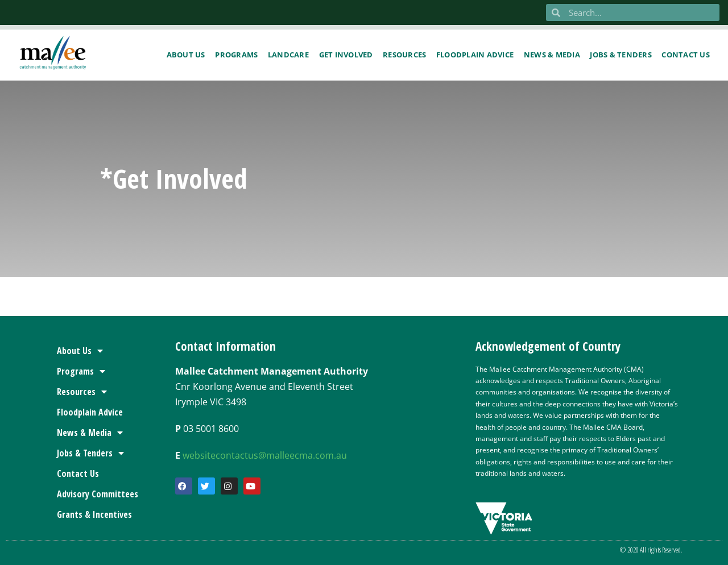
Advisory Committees (98, 494)
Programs (236, 55)
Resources (404, 55)
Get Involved (346, 55)
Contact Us (78, 473)
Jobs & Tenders (621, 55)
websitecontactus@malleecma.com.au (265, 455)
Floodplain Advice (475, 55)
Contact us (686, 55)
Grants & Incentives (94, 514)
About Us (186, 55)
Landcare (288, 55)
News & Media (552, 55)
